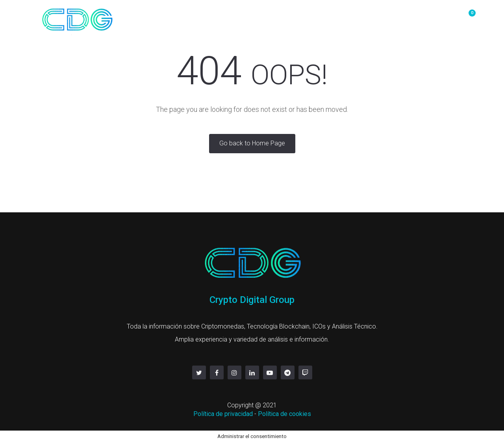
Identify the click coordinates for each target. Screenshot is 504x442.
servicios (396, 17)
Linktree (435, 17)
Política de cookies (284, 414)
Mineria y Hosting (302, 17)
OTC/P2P (248, 17)
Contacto (356, 17)
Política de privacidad (223, 414)
